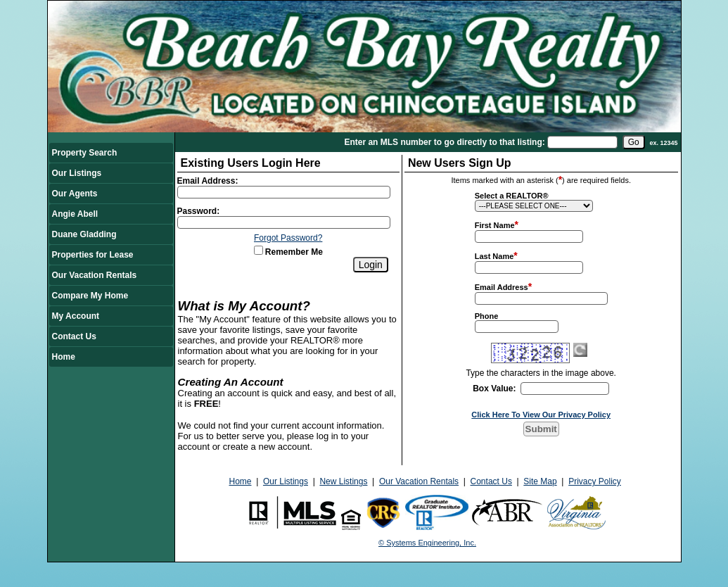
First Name (495, 225)
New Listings (343, 481)
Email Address (502, 287)
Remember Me (288, 252)
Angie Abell (75, 214)
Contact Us (74, 336)
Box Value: (494, 389)
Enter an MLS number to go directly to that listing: (444, 142)
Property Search (85, 153)
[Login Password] (284, 222)
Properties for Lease (93, 255)
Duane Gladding (84, 234)
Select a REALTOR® (512, 196)
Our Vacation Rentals (95, 275)
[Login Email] (284, 192)
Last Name (494, 256)
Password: (199, 211)
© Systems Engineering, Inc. (427, 543)
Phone (487, 316)
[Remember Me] (258, 250)
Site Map (540, 481)
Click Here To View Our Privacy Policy (541, 415)
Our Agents (75, 194)
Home (64, 357)
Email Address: (208, 181)
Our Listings (77, 173)
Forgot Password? (288, 238)
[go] (634, 142)
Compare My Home (90, 296)
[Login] (371, 265)
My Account (76, 316)
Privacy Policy (595, 481)
